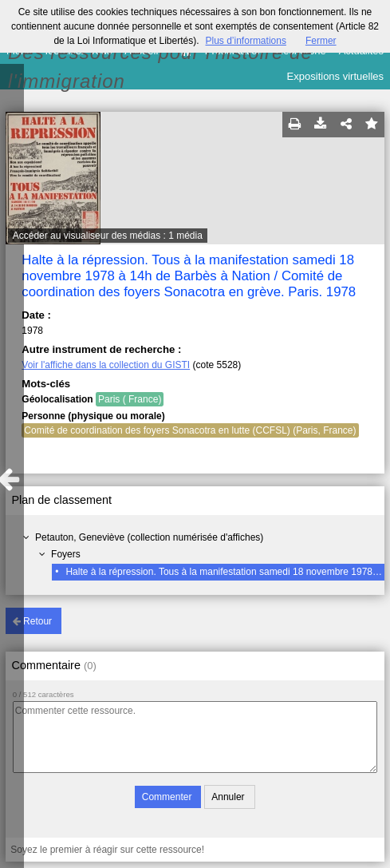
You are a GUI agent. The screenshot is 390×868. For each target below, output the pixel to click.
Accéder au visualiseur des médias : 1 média (108, 236)
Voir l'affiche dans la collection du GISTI (106, 365)
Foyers (66, 554)
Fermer (321, 41)
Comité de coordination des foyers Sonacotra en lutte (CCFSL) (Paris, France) (190, 430)
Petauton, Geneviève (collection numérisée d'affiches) (149, 537)
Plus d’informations (246, 41)
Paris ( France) (130, 399)
